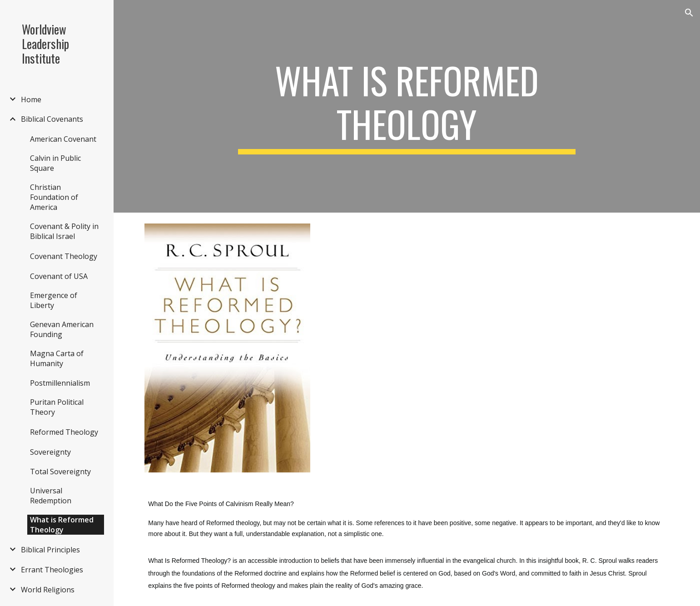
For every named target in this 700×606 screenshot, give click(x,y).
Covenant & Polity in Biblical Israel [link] (64, 231)
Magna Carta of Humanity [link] (57, 358)
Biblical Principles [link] (50, 550)
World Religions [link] (48, 590)
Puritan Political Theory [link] (57, 407)
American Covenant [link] (63, 139)
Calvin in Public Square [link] (55, 163)
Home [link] (31, 99)
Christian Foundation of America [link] (54, 197)
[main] (407, 106)
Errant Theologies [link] (52, 570)
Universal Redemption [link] (51, 496)
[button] (689, 13)
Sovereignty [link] (50, 452)
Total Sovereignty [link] (60, 472)
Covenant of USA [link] (59, 276)
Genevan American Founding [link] (62, 329)
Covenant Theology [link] (64, 256)
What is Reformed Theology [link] (62, 525)
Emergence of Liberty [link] (54, 300)
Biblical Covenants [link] (52, 119)
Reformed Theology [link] (64, 432)
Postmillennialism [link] (60, 383)
